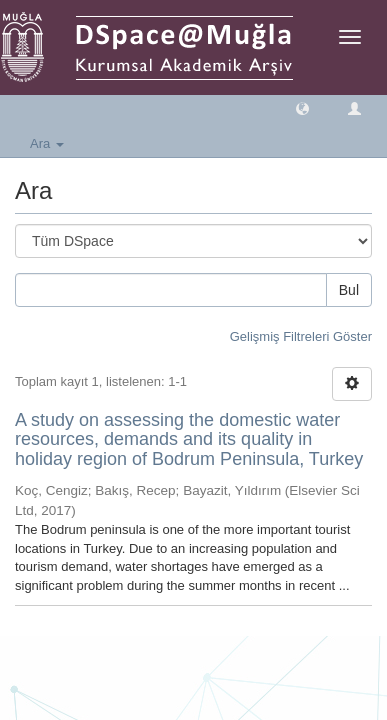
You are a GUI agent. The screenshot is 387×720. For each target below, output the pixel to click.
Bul (349, 290)
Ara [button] (47, 143)
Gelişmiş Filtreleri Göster (301, 336)
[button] (302, 107)
